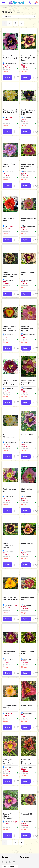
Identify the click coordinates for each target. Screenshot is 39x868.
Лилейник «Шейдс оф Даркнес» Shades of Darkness (10, 383)
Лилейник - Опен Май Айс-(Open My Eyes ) (28, 58)
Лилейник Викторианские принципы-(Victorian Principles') (27, 331)
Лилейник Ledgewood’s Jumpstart (8, 545)
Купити (7, 77)
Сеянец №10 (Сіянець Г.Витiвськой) (8, 816)
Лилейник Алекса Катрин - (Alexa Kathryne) (28, 383)
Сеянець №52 (27, 814)
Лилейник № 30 (27, 543)
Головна (4, 8)
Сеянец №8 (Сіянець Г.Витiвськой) (26, 762)
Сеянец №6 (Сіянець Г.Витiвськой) (8, 762)
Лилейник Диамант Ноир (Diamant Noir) (29, 112)
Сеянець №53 (27, 706)
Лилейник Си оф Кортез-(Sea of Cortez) (28, 166)
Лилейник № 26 (27, 435)
